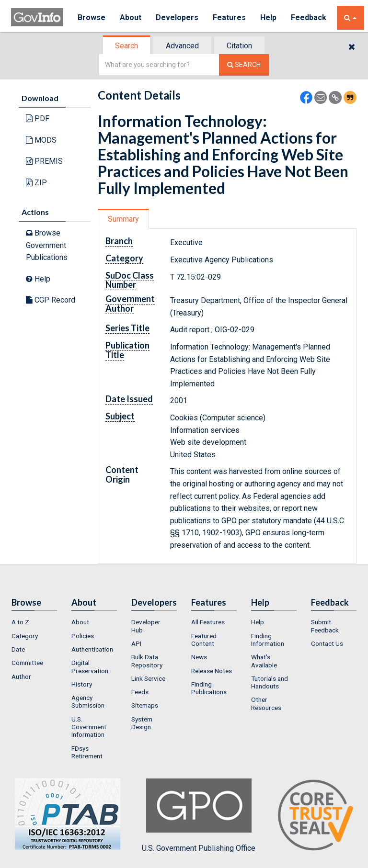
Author (21, 676)
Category (25, 636)
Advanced (182, 46)
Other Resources (266, 703)
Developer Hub (146, 626)
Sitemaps (145, 705)
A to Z (20, 622)
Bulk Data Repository (147, 661)
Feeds (140, 692)
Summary (123, 219)
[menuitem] (34, 622)
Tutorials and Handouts (270, 682)
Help (268, 17)
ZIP (36, 183)
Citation (239, 46)
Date (18, 649)
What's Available (264, 661)
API (136, 643)
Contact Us (327, 643)
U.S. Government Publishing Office (199, 815)
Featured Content (204, 640)
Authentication (92, 649)
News (199, 657)
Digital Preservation (90, 666)
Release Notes (212, 671)
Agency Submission (88, 701)
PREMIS (44, 161)
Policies (83, 636)
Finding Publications (209, 688)
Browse (92, 17)
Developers (177, 17)
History (82, 684)
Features (229, 17)
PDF (38, 118)
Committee (27, 663)
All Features (208, 622)
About (131, 17)
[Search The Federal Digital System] (244, 65)
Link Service (148, 678)
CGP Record (51, 300)
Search (126, 46)
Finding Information (268, 640)
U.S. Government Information (89, 727)
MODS (41, 140)
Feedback (309, 17)
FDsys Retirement (87, 752)
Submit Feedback (325, 626)
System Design (142, 723)
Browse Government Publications (47, 245)
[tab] (127, 46)
